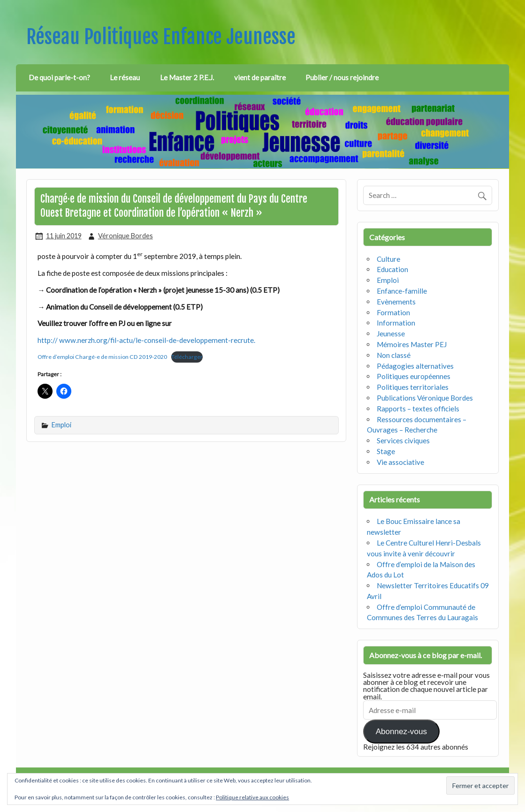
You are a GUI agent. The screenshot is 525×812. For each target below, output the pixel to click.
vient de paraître (260, 77)
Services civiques (403, 440)
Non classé (394, 355)
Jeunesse (391, 334)
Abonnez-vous (401, 732)
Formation (393, 312)
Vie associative (400, 462)
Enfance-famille (402, 291)
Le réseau (125, 77)
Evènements (396, 302)
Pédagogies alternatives (415, 366)
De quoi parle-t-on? (59, 77)
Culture (388, 259)
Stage (386, 451)
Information (396, 323)
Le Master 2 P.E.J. (187, 77)
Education (392, 269)
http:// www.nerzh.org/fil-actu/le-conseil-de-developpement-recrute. (146, 340)
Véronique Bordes (126, 236)
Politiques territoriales (413, 387)
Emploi (61, 425)
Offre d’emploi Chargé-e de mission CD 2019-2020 (102, 357)
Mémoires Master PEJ (412, 344)
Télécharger (187, 357)
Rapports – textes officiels (418, 409)
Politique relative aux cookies (252, 797)
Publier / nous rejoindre (342, 77)
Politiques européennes (414, 376)
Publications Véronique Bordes (425, 398)
